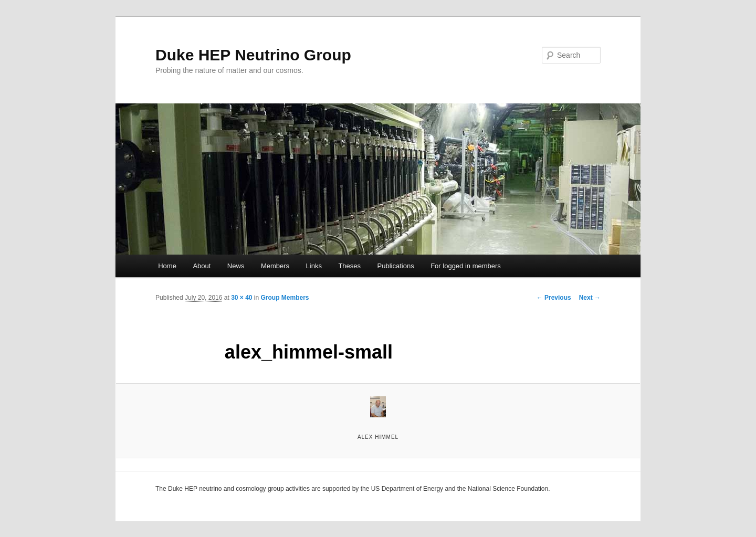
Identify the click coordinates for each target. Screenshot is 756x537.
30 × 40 (241, 298)
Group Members (285, 298)
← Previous (554, 298)
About (202, 266)
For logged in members (466, 266)
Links (314, 266)
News (236, 266)
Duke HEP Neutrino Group (253, 55)
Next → (590, 298)
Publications (396, 266)
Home (167, 266)
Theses (349, 266)
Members (275, 266)
